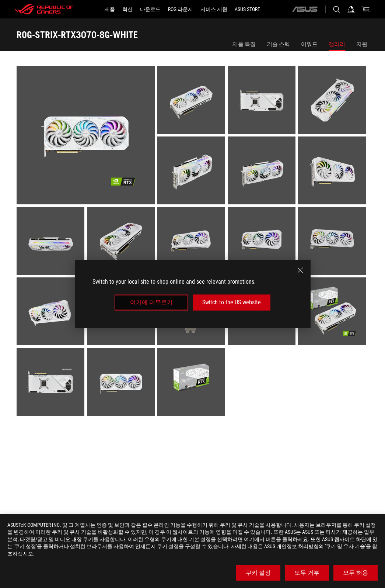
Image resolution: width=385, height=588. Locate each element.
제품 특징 (244, 44)
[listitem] (87, 136)
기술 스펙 (278, 44)
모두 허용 (356, 573)
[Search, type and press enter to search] (336, 9)
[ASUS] (305, 9)
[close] (300, 270)
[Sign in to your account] (351, 9)
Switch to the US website (232, 302)
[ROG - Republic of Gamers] (44, 9)
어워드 (309, 44)
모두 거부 (307, 573)
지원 (362, 44)
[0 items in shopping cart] (366, 9)
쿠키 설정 (258, 573)
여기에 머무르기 (151, 302)
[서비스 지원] (214, 9)
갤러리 (337, 44)
